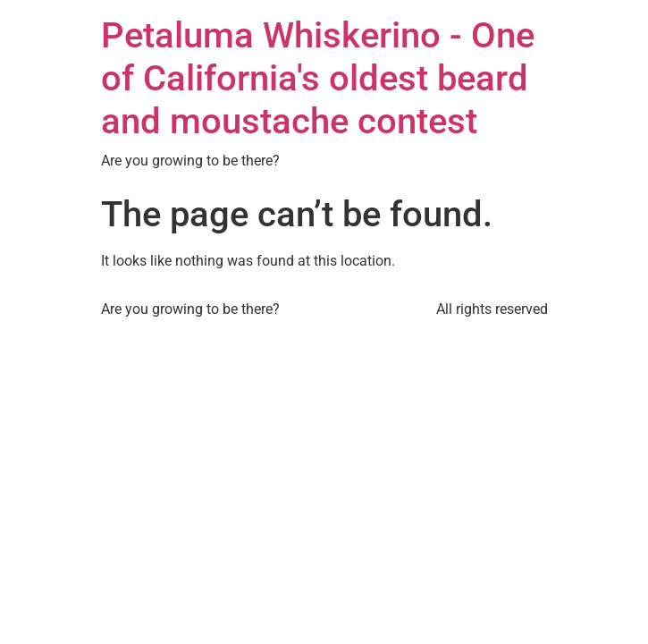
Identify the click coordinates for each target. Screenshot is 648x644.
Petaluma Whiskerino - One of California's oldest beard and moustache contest (318, 78)
